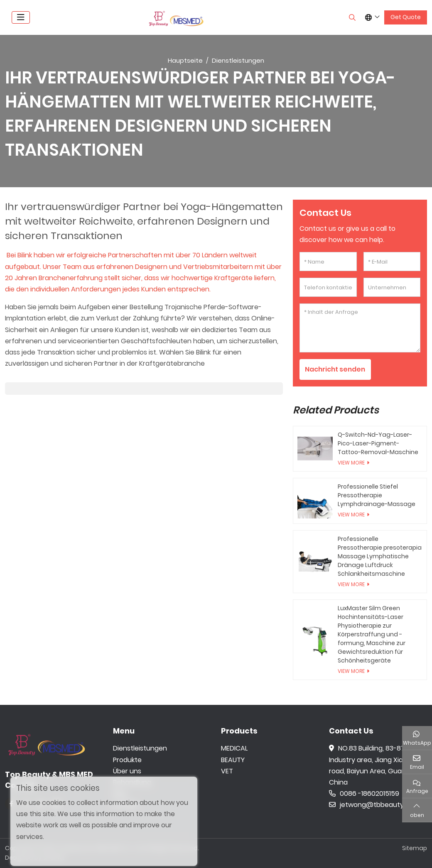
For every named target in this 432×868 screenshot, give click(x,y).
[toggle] (21, 17)
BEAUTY (233, 760)
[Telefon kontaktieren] (328, 287)
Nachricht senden (336, 369)
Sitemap (415, 848)
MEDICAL (234, 749)
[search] (351, 17)
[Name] (328, 262)
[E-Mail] (392, 262)
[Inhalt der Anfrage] (360, 328)
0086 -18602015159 (364, 793)
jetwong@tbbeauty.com (374, 805)
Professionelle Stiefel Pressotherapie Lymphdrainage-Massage (377, 495)
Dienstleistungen (140, 749)
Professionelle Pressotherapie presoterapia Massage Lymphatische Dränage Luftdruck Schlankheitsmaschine (380, 556)
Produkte (127, 760)
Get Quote (406, 17)
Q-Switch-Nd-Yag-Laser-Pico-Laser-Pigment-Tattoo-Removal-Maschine (378, 443)
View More (351, 463)
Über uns (127, 771)
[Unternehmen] (392, 287)
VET (227, 771)
